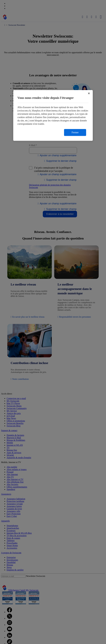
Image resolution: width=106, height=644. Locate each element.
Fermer (75, 132)
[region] (53, 115)
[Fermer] (89, 93)
